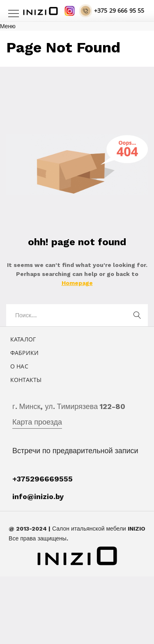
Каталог (23, 339)
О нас (19, 366)
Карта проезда (37, 422)
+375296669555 (43, 479)
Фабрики (24, 353)
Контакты (26, 380)
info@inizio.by (38, 496)
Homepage (77, 283)
